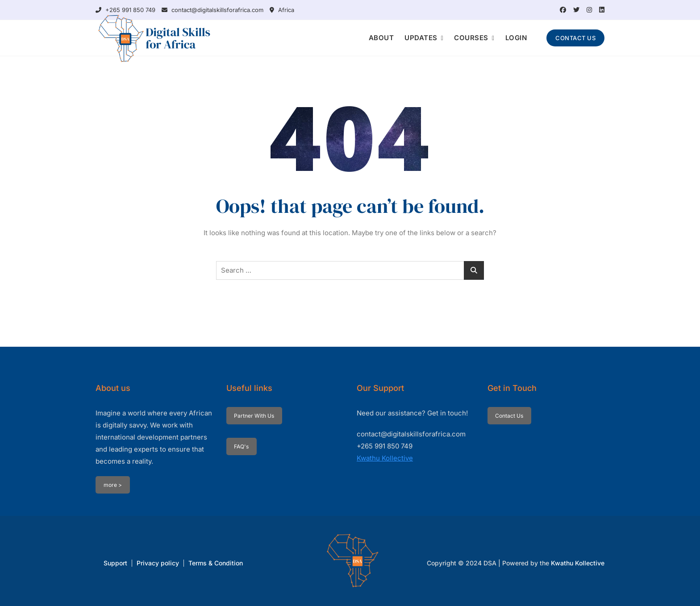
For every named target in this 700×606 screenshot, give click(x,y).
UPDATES (421, 38)
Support (115, 563)
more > (113, 485)
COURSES (471, 38)
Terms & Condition (216, 563)
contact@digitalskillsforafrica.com (212, 10)
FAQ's (241, 446)
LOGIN (516, 38)
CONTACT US (575, 38)
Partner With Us (254, 416)
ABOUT (381, 38)
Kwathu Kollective (385, 458)
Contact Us (509, 416)
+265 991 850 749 (125, 10)
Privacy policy (158, 563)
